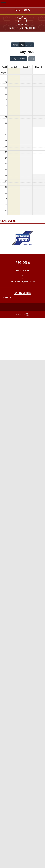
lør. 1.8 (14, 67)
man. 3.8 (39, 67)
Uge (22, 45)
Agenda (29, 45)
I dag (32, 59)
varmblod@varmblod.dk (25, 282)
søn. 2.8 (26, 67)
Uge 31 (4, 67)
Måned (15, 45)
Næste (23, 59)
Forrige (14, 59)
